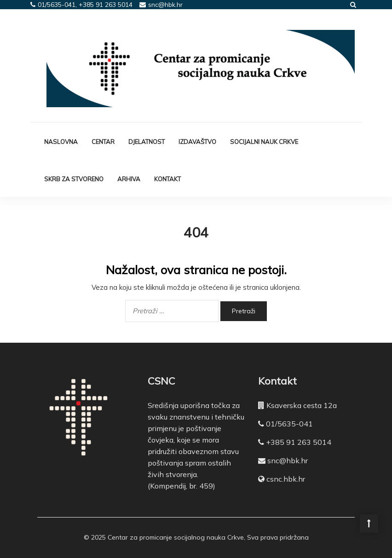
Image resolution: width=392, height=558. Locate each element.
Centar (103, 142)
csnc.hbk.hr (286, 479)
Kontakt (167, 179)
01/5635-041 (289, 424)
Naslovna (61, 142)
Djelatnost (147, 142)
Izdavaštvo (197, 142)
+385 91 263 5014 (299, 442)
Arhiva (129, 179)
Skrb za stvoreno (74, 179)
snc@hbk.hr (288, 460)
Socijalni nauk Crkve (264, 142)
